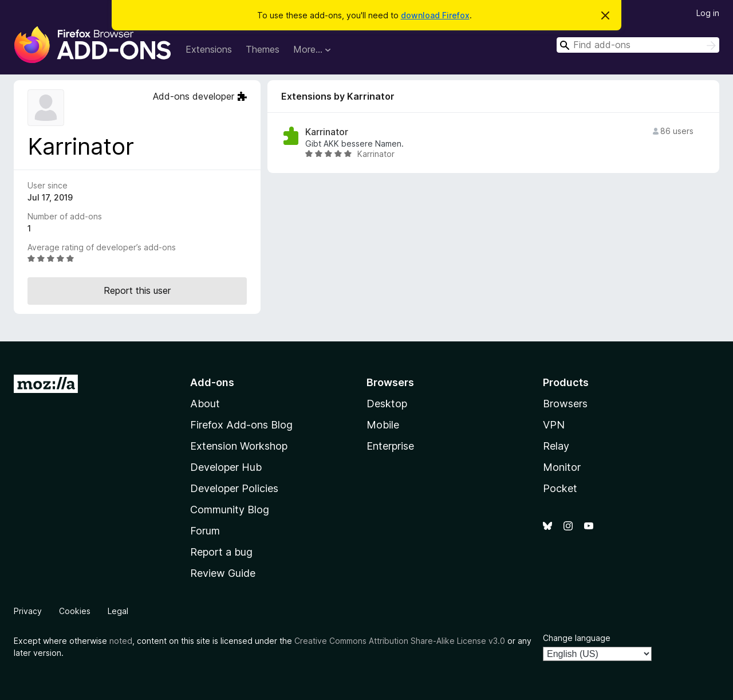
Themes (263, 49)
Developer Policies (234, 488)
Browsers (565, 404)
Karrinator (327, 132)
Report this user (137, 290)
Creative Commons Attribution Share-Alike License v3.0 (400, 641)
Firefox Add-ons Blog (241, 425)
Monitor (562, 467)
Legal (118, 611)
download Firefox (435, 15)
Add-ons (212, 382)
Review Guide (223, 573)
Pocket (560, 488)
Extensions (209, 49)
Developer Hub (226, 467)
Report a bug (221, 552)
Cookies (75, 611)
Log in (708, 13)
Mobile (383, 425)
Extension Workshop (239, 446)
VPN (554, 425)
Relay (556, 446)
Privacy (28, 611)
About (205, 404)
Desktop (387, 404)
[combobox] (638, 45)
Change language (577, 638)
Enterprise (390, 446)
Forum (205, 531)
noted (121, 641)
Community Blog (230, 510)
